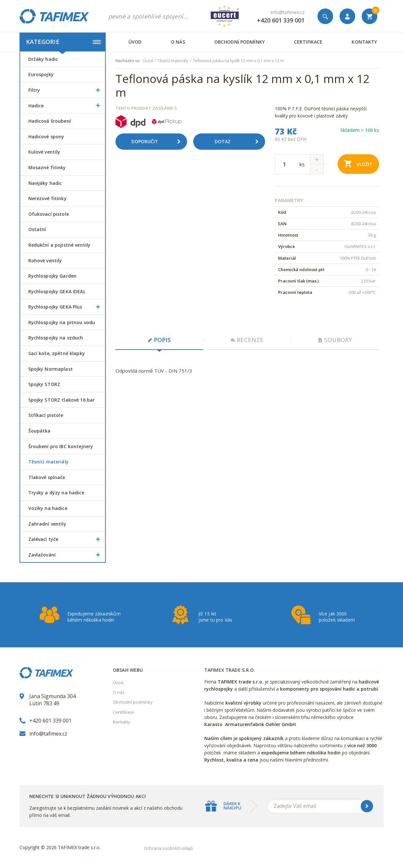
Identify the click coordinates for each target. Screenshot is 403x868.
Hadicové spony (46, 137)
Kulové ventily (44, 152)
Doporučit (158, 142)
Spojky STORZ (44, 384)
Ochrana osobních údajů (168, 848)
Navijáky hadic (45, 183)
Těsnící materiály (48, 462)
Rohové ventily (45, 261)
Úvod (135, 42)
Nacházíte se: (128, 61)
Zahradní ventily (47, 524)
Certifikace (308, 42)
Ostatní (37, 229)
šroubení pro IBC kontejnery (61, 446)
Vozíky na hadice (48, 508)
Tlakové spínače (47, 477)
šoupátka (40, 431)
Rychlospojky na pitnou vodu (62, 322)
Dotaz (239, 142)
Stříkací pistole (46, 415)
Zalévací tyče (67, 539)
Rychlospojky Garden (53, 276)
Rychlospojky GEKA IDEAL (57, 291)
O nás (178, 42)
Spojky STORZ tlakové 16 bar (62, 400)
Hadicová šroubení (50, 121)
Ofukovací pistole (49, 214)
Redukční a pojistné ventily (60, 245)
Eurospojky (41, 74)
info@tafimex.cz (288, 12)
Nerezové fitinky (47, 198)
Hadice (67, 106)
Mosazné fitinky (47, 167)
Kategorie (63, 42)
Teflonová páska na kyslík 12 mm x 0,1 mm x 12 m (238, 61)
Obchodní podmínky (240, 42)
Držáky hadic (43, 59)
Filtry (67, 90)
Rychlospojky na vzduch (56, 338)
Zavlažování (67, 555)
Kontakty (364, 42)
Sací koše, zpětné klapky (57, 353)
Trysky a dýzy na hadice (56, 493)
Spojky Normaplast (51, 369)
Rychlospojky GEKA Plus (67, 307)
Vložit (358, 164)
